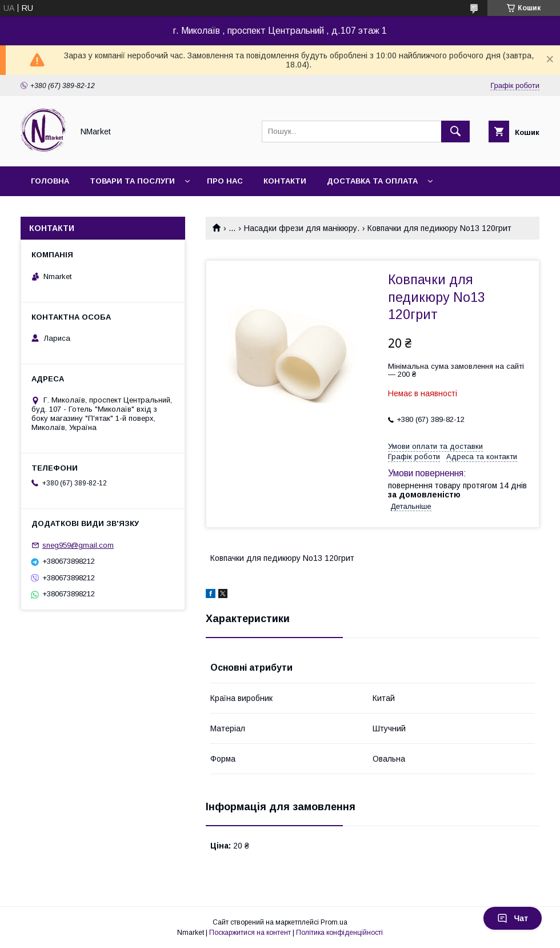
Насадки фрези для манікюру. (302, 228)
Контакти (285, 181)
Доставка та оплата (372, 181)
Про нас (225, 181)
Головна (50, 181)
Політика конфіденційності (339, 933)
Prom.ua (334, 922)
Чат (513, 918)
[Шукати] (455, 132)
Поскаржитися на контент (250, 933)
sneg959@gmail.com (78, 545)
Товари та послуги (132, 181)
